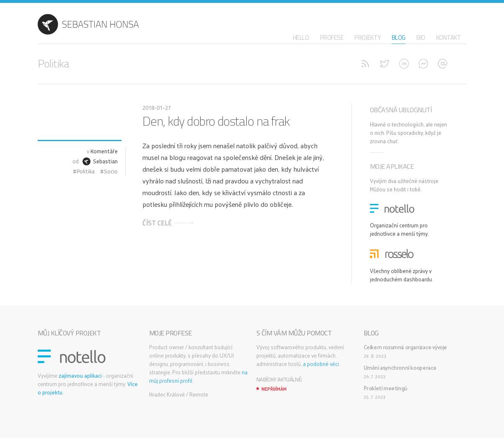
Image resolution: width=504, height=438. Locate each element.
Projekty (367, 37)
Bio (421, 37)
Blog (399, 37)
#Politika (83, 171)
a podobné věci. (321, 364)
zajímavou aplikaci (80, 375)
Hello (301, 37)
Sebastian (100, 161)
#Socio (108, 171)
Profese (332, 37)
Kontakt (449, 37)
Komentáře (104, 151)
